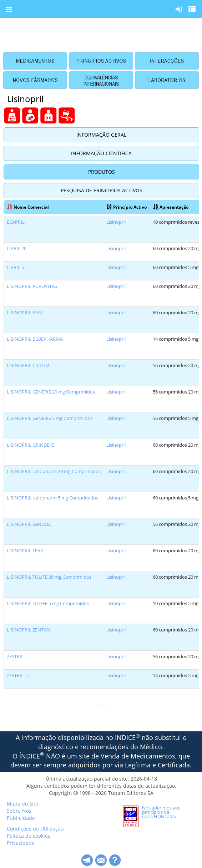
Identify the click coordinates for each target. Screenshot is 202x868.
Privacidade (21, 843)
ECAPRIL (16, 222)
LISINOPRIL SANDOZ (29, 524)
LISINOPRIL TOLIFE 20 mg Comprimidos (49, 577)
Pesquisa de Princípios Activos (102, 190)
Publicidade (21, 818)
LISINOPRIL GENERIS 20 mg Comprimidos (51, 392)
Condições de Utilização (35, 829)
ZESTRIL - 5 (18, 676)
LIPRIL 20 (17, 248)
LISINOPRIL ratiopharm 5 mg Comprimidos (52, 498)
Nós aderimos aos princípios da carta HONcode (161, 812)
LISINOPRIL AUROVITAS (32, 286)
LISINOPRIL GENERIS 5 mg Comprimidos (50, 418)
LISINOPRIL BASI (24, 313)
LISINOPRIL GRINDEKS (31, 445)
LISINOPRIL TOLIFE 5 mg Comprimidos (48, 603)
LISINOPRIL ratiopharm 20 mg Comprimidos (54, 471)
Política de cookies (29, 836)
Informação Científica (101, 153)
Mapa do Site (22, 804)
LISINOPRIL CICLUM (28, 366)
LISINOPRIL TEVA (25, 551)
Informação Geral (101, 135)
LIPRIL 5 (15, 267)
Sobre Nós (19, 811)
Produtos (102, 172)
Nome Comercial (28, 207)
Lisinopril (116, 222)
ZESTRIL (15, 657)
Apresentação (171, 207)
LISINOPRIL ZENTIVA (29, 630)
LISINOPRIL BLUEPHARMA (35, 339)
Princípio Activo (127, 207)
